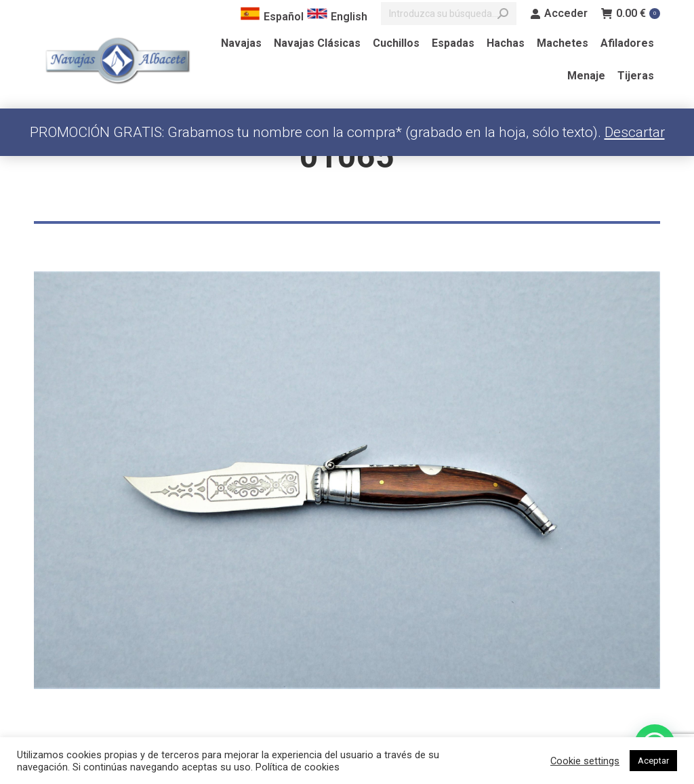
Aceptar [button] (653, 761)
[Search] (449, 14)
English (337, 17)
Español (272, 17)
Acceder (559, 14)
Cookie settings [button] (585, 761)
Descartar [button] (635, 132)
